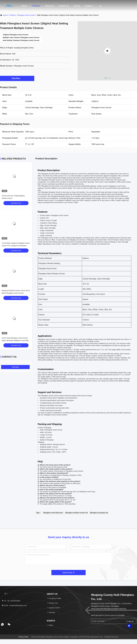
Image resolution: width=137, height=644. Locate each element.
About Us (49, 6)
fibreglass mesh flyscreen (53, 513)
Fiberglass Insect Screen (26, 15)
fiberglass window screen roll (76, 513)
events (77, 6)
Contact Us (64, 6)
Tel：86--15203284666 (11, 601)
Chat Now (17, 78)
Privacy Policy (23, 637)
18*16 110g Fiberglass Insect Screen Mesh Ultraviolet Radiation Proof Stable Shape (16, 340)
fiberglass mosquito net (99, 513)
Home (24, 6)
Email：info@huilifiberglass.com (14, 605)
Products (36, 6)
